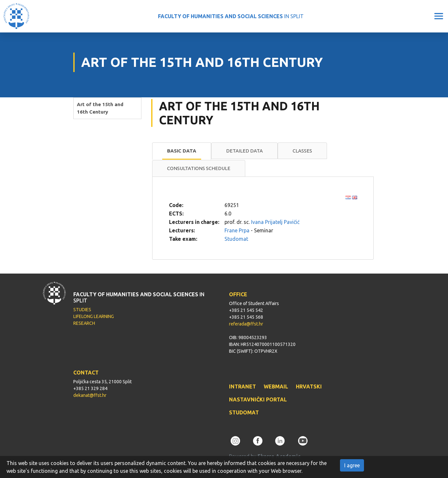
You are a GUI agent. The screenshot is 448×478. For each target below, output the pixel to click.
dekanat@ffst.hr (90, 395)
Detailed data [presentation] (244, 151)
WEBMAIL (276, 386)
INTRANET (242, 386)
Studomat (236, 239)
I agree (352, 465)
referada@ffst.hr (246, 324)
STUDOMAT (244, 412)
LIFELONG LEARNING (94, 316)
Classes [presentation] (302, 151)
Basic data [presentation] (182, 151)
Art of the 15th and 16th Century (100, 108)
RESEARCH (84, 323)
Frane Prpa (237, 230)
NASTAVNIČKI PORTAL (258, 399)
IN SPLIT (231, 16)
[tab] (182, 151)
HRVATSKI (309, 386)
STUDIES (82, 310)
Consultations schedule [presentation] (199, 168)
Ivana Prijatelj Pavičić (275, 222)
